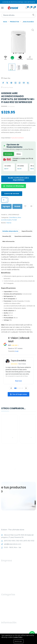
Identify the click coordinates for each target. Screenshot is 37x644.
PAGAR (17, 206)
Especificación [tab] (27, 231)
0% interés (9, 154)
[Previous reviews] (11, 388)
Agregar (6, 206)
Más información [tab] (8, 241)
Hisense (9, 223)
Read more (19, 381)
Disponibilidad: (6, 138)
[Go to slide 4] (21, 388)
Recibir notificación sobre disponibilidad (18, 179)
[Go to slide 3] (19, 388)
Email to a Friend (7, 87)
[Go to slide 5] (22, 388)
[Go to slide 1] (15, 388)
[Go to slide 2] (18, 388)
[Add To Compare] (31, 206)
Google (17, 351)
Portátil (14, 220)
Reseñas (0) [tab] (7, 236)
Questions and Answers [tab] (23, 236)
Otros (19, 154)
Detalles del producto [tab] (10, 231)
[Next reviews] (26, 388)
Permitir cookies (19, 641)
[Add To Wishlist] (25, 206)
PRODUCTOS (15, 22)
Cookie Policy (18, 637)
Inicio (5, 22)
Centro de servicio (12, 194)
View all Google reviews (19, 394)
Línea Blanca (13, 217)
